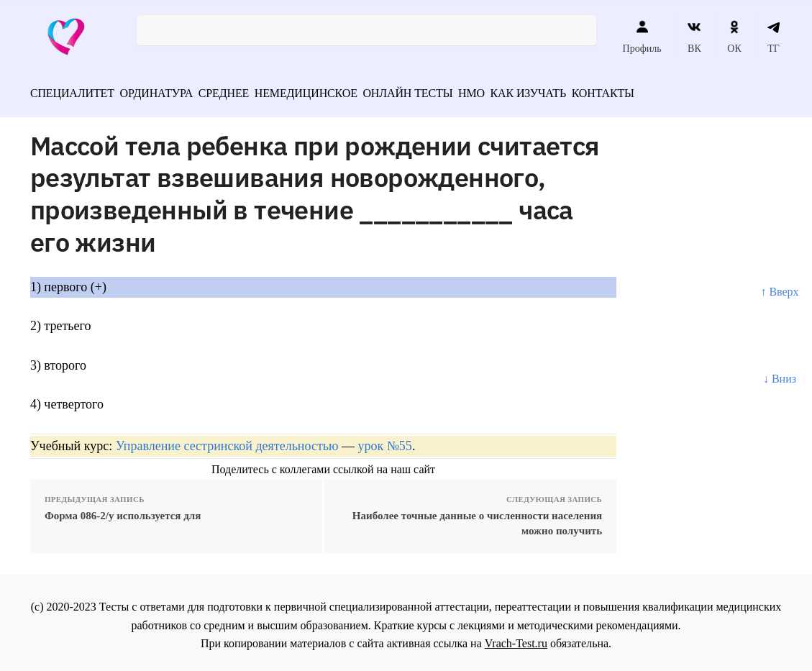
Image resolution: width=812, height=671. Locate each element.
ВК (694, 37)
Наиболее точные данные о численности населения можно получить (477, 518)
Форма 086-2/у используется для (123, 511)
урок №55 (384, 441)
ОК (734, 37)
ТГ (774, 37)
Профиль (642, 37)
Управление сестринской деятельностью (227, 441)
